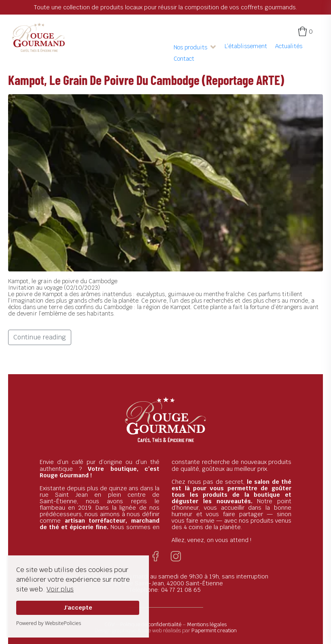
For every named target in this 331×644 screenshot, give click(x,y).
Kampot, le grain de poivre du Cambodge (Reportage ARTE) (146, 80)
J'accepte (78, 607)
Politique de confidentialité (151, 624)
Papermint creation (214, 630)
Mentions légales (207, 624)
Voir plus (60, 589)
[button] (195, 47)
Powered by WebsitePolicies (49, 623)
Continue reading (40, 337)
